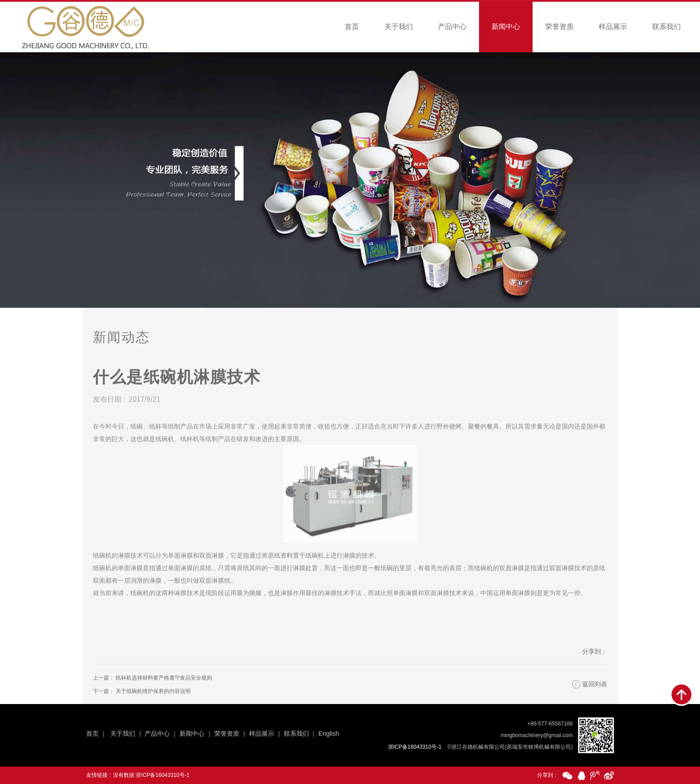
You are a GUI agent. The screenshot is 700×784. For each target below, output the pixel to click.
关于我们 (399, 27)
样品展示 (613, 27)
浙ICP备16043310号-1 (162, 775)
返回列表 (595, 695)
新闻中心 (506, 27)
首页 (352, 27)
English (329, 734)
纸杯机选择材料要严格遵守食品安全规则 (164, 689)
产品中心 (452, 27)
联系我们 (667, 27)
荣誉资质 (559, 27)
